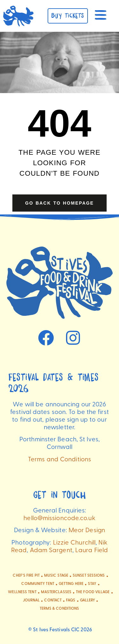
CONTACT (53, 600)
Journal (31, 600)
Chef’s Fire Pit (26, 576)
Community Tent (38, 584)
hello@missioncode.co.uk (59, 519)
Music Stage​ (56, 576)
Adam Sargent (51, 551)
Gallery (88, 600)
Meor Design (87, 531)
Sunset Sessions (89, 576)
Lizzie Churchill (74, 543)
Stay (92, 584)
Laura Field (92, 551)
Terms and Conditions (60, 460)
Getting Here (71, 584)
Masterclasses (56, 592)
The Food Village (93, 592)
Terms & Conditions (60, 609)
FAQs (71, 600)
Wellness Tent (22, 592)
